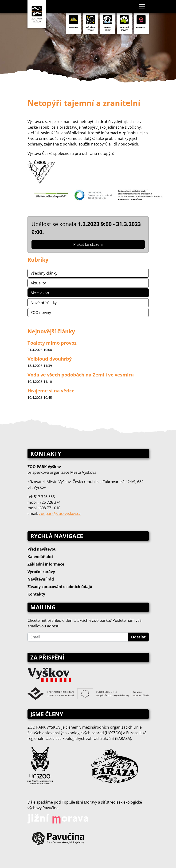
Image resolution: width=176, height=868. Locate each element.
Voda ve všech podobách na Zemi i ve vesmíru (81, 375)
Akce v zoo (40, 293)
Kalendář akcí (40, 557)
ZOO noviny (41, 313)
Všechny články (44, 273)
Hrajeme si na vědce (51, 391)
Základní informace (46, 564)
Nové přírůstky (44, 303)
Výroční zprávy (41, 572)
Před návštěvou (42, 549)
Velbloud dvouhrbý (50, 359)
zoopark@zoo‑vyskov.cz (60, 514)
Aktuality (38, 283)
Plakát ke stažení (88, 244)
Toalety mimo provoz (52, 343)
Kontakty (36, 594)
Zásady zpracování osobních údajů (60, 587)
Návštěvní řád (41, 579)
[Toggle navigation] (142, 7)
